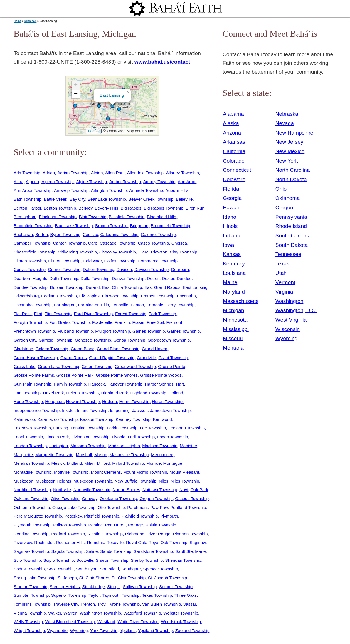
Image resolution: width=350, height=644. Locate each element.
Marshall (84, 455)
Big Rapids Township (163, 208)
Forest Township (131, 314)
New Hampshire (294, 133)
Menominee (162, 455)
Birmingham (25, 217)
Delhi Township (64, 278)
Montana (233, 348)
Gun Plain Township (32, 384)
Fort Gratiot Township (70, 322)
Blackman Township (58, 217)
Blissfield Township (127, 217)
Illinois (230, 226)
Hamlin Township (70, 384)
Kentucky (234, 264)
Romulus (96, 542)
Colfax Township (120, 261)
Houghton (54, 401)
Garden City (25, 340)
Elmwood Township (120, 296)
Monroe (154, 463)
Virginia (284, 292)
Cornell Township (64, 269)
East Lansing (112, 95)
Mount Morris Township (145, 472)
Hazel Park (54, 393)
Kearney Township (133, 419)
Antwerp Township (71, 190)
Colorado (234, 161)
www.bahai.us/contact (162, 62)
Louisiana (234, 273)
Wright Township (29, 631)
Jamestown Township (171, 410)
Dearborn (180, 269)
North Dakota (291, 179)
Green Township (97, 366)
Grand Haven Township (36, 358)
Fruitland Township (75, 331)
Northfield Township (32, 490)
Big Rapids (131, 208)
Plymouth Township (32, 525)
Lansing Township (88, 428)
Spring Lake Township (34, 578)
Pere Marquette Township (38, 516)
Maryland (234, 292)
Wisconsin (288, 329)
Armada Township (146, 190)
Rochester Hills (70, 542)
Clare (143, 252)
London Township (30, 446)
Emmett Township (158, 296)
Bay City (77, 199)
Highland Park (115, 393)
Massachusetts (241, 301)
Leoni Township (28, 437)
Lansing (61, 428)
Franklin (122, 322)
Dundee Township (31, 287)
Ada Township (27, 173)
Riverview (23, 542)
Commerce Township (158, 261)
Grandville (146, 358)
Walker (55, 613)
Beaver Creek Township (151, 199)
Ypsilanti (128, 631)
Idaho (230, 217)
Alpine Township (91, 182)
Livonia (119, 437)
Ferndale (155, 305)
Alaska (231, 123)
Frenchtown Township (34, 331)
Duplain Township (66, 287)
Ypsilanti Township (155, 631)
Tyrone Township (124, 604)
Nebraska (287, 114)
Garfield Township (55, 340)
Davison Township (152, 269)
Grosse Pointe (172, 366)
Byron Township (65, 234)
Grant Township (173, 358)
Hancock (97, 384)
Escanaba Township (33, 305)
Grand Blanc (82, 349)
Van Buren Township (162, 604)
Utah (281, 273)
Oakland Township (31, 498)
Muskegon (24, 481)
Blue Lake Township (74, 226)
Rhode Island (291, 226)
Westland (106, 622)
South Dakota (292, 245)
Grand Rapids (74, 358)
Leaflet (93, 131)
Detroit (153, 278)
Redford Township (68, 534)
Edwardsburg (26, 296)
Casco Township (154, 243)
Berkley (85, 208)
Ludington (59, 446)
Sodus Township (29, 569)
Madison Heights (124, 446)
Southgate (131, 569)
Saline (92, 551)
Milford (103, 463)
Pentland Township (188, 507)
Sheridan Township (183, 560)
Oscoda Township (192, 498)
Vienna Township (30, 613)
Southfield (109, 569)
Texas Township (157, 595)
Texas (282, 264)
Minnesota (235, 320)
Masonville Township (129, 455)
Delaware (234, 179)
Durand (93, 287)
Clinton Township (30, 261)
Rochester (44, 542)
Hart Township (27, 393)
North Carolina (293, 170)
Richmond (135, 534)
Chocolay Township (118, 252)
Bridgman (139, 226)
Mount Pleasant (184, 472)
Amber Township (125, 182)
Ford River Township (93, 314)
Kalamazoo (24, 419)
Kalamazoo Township (57, 419)
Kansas (232, 254)
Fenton (137, 305)
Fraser (138, 322)
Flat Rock (23, 314)
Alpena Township (58, 182)
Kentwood (162, 419)
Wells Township (28, 622)
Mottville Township (71, 472)
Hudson (109, 401)
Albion (97, 173)
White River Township (138, 622)
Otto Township (111, 507)
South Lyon (87, 569)
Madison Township (160, 446)
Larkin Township (122, 428)
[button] (75, 106)
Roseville (115, 542)
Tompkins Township (32, 604)
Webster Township (181, 613)
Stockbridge (94, 587)
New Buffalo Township (136, 481)
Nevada (285, 123)
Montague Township (33, 472)
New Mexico (290, 151)
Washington (289, 301)
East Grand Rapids (162, 287)
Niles (164, 481)
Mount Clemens (106, 472)
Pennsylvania (291, 217)
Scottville (85, 560)
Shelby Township (147, 560)
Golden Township (52, 349)
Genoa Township (129, 340)
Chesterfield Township (34, 252)
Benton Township (60, 208)
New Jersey (289, 142)
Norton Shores (126, 490)
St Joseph (67, 578)
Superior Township (69, 595)
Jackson (140, 410)
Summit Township (176, 587)
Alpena (33, 182)
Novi (184, 490)
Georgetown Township (169, 340)
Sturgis (114, 587)
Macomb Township (88, 446)
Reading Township (31, 534)
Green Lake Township (58, 366)
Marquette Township (54, 455)
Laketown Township (32, 428)
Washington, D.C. (296, 310)
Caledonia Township (119, 234)
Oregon (284, 207)
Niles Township (185, 481)
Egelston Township (59, 296)
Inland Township (92, 410)
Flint (38, 314)
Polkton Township (69, 525)
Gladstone (23, 349)
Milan (89, 463)
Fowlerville (102, 322)
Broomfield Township (170, 226)
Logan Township (173, 437)
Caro (93, 243)
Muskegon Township (93, 481)
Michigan (30, 21)
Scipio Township (58, 560)
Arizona (232, 133)
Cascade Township (118, 243)
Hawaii (231, 207)
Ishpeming (120, 410)
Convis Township (30, 269)
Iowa (229, 245)
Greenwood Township (135, 366)
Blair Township (93, 217)
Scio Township (27, 560)
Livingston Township (90, 437)
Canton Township (69, 243)
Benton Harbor (27, 208)
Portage (135, 525)
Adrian (49, 173)
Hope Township (28, 401)
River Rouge (158, 534)
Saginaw (198, 542)
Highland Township (148, 393)
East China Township (122, 287)
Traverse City (65, 604)
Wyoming (79, 631)
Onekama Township (118, 498)
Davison (124, 269)
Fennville (120, 305)
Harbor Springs (159, 384)
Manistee (188, 446)
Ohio (281, 189)
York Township (104, 631)
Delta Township (95, 278)
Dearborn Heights (30, 278)
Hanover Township (125, 384)
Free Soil (155, 322)
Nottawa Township (160, 490)
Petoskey (73, 516)
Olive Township (65, 498)
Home (18, 21)
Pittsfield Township (102, 516)
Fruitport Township (113, 331)
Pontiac (95, 525)
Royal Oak (136, 542)
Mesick (58, 463)
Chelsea (179, 243)
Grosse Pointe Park (75, 375)
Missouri (233, 338)
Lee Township (153, 428)
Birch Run (195, 208)
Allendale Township (145, 173)
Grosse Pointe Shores (117, 375)
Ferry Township (180, 305)
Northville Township (92, 490)
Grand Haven (155, 349)
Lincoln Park (57, 437)
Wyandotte (57, 631)
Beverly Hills (107, 208)
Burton (42, 234)
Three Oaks (186, 595)
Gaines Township (149, 331)
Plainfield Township (140, 516)
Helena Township (82, 393)
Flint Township (58, 314)
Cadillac (90, 234)
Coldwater (92, 261)
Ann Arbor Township (33, 190)
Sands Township (116, 551)
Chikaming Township (77, 252)
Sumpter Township (31, 595)
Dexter (168, 278)
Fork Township (162, 314)
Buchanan (23, 234)
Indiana (232, 236)
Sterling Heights (65, 587)
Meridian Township (31, 463)
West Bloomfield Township (70, 622)
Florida (231, 189)
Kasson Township (97, 419)
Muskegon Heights (53, 481)
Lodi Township (141, 437)
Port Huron (115, 525)
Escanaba (186, 296)
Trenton (88, 604)
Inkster (68, 410)
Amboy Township (159, 182)
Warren (70, 613)
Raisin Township (161, 525)
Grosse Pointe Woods (161, 375)
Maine (230, 282)
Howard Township (83, 401)
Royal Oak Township (168, 542)
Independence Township (37, 410)
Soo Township (60, 569)
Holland (176, 393)
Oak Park (199, 490)
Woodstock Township (181, 622)
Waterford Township (142, 613)
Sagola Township (68, 551)
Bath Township (28, 199)
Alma (19, 182)
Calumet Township (158, 234)
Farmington (65, 305)
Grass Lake (25, 366)
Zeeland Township (193, 631)
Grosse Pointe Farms (34, 375)
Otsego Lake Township (74, 507)
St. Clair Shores (94, 578)
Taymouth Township (121, 595)
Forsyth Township (30, 322)
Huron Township (167, 401)
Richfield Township (105, 534)
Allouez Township (183, 173)
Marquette (23, 455)
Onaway (89, 498)
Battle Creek (56, 199)
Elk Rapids (89, 296)
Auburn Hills (177, 190)
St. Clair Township (129, 578)
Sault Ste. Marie (190, 551)
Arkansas (234, 142)
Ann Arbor (187, 182)
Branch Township (111, 226)
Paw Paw (159, 507)
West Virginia (291, 320)
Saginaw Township (31, 551)
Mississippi (236, 329)
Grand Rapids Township (112, 358)
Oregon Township (156, 498)
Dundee (184, 278)
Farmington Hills (93, 305)
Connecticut (237, 170)
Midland (75, 463)
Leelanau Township (187, 428)
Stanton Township (30, 587)
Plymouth (169, 516)
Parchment (137, 507)
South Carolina (293, 236)
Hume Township (135, 401)
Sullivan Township (140, 587)
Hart (180, 384)
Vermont (285, 282)
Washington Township (100, 613)
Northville (62, 490)
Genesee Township (93, 340)
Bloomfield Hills (162, 217)
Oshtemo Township (32, 507)
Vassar (190, 604)
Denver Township (128, 278)
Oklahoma (288, 198)
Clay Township (183, 252)
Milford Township (128, 463)
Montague (172, 463)
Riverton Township (190, 534)
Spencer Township (160, 569)
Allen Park (115, 173)
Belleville (184, 199)
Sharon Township (112, 560)
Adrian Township (73, 173)
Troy (101, 604)
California (234, 151)
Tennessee (288, 254)
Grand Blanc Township (118, 349)
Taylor (94, 595)
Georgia (232, 198)
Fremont (174, 322)
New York (287, 161)
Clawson (159, 252)
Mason (101, 455)
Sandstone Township (153, 551)
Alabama (233, 114)
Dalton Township (98, 269)
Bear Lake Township (107, 199)
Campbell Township (32, 243)
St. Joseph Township (168, 578)
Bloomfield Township (33, 226)
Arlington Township (109, 190)
